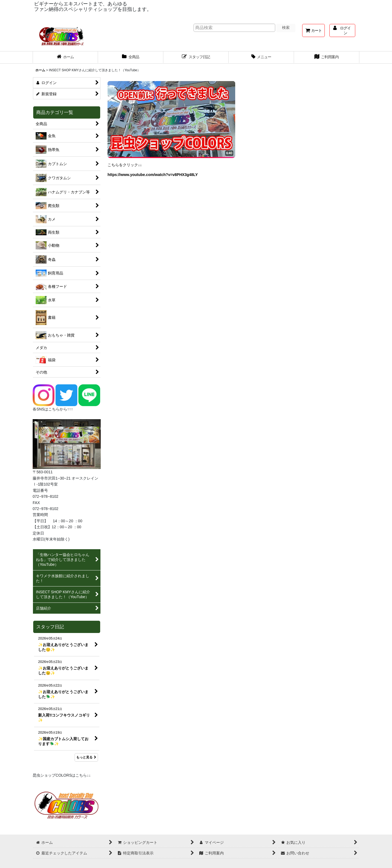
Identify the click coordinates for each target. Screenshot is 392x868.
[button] (261, 57)
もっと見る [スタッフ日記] (86, 757)
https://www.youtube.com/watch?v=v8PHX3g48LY (153, 175)
